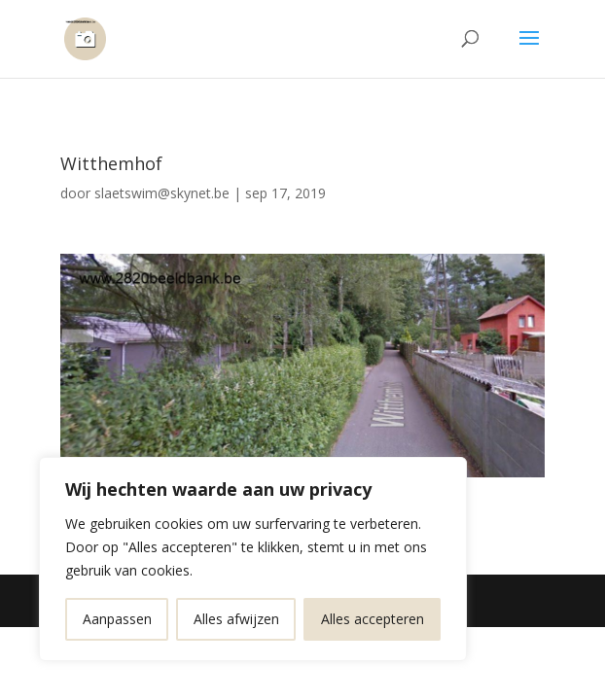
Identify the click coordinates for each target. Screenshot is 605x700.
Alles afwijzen (236, 619)
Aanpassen (117, 619)
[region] (253, 559)
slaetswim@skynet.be (162, 193)
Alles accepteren (373, 619)
